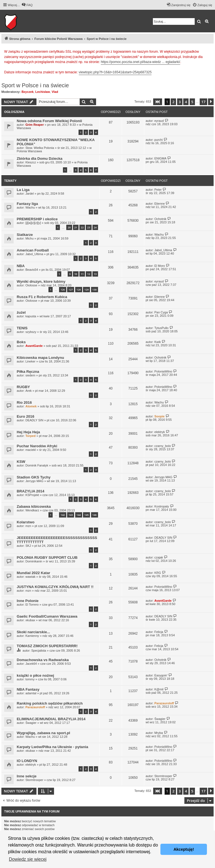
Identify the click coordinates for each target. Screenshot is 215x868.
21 (76, 227)
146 (95, 515)
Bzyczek (27, 92)
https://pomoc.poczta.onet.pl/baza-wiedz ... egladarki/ (141, 62)
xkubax (30, 620)
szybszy (31, 332)
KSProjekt (32, 495)
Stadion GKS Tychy (34, 477)
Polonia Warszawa (29, 151)
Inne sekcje (27, 776)
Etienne (159, 204)
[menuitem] (27, 5)
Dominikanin (34, 561)
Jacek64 (31, 664)
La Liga (23, 190)
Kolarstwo (26, 522)
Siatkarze (25, 235)
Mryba (159, 733)
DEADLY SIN (34, 420)
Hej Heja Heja (28, 432)
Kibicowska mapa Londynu (40, 358)
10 (76, 274)
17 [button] (203, 102)
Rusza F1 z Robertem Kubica (42, 297)
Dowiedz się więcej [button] (28, 859)
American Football (33, 250)
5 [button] (192, 102)
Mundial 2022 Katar (33, 573)
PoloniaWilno (163, 371)
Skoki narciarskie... (33, 632)
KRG (158, 573)
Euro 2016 (25, 416)
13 (95, 274)
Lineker (30, 361)
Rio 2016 (24, 402)
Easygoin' (161, 675)
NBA (21, 266)
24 (95, 227)
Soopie (159, 416)
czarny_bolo (163, 446)
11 (82, 274)
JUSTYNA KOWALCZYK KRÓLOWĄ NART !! (55, 587)
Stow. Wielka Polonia (40, 148)
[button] (158, 102)
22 (82, 227)
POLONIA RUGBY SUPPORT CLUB (47, 558)
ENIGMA (160, 158)
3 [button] (180, 102)
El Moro (160, 266)
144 (79, 515)
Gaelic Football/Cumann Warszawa (47, 616)
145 (86, 515)
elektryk (160, 432)
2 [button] (173, 102)
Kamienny (32, 636)
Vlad (55, 92)
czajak (159, 557)
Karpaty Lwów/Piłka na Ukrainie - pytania (52, 747)
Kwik (157, 342)
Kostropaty (162, 506)
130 (95, 290)
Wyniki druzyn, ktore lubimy (41, 281)
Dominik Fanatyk (37, 465)
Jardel (30, 194)
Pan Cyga (161, 312)
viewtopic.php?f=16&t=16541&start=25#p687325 (115, 72)
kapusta (31, 316)
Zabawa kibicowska (34, 506)
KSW (21, 462)
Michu (29, 238)
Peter (158, 190)
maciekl (30, 450)
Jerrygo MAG (34, 481)
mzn (28, 526)
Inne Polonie (28, 601)
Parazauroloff (35, 707)
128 (79, 290)
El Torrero (32, 605)
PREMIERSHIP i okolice (37, 219)
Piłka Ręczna (28, 372)
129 (86, 290)
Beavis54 (32, 270)
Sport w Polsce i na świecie (35, 85)
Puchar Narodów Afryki (37, 446)
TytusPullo (161, 328)
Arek (29, 391)
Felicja (159, 632)
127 (71, 290)
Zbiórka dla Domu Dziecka (40, 159)
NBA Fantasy (28, 689)
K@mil (159, 689)
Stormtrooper (34, 780)
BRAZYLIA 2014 (30, 491)
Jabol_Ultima (34, 254)
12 (89, 274)
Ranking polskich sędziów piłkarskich (50, 703)
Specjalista (39, 651)
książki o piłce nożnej (35, 675)
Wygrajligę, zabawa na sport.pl (43, 733)
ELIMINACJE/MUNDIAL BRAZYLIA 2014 (51, 719)
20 (69, 227)
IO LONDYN (27, 761)
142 (63, 515)
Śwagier (31, 723)
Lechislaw (43, 92)
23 (89, 227)
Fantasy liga (27, 204)
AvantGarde (34, 346)
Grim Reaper (35, 125)
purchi (158, 140)
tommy (30, 679)
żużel (21, 312)
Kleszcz (31, 162)
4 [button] (186, 102)
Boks (21, 342)
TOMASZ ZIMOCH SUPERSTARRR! (47, 646)
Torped (30, 436)
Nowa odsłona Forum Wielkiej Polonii (49, 121)
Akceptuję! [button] (184, 849)
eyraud (159, 121)
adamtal (31, 693)
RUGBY (23, 387)
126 (63, 290)
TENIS (22, 328)
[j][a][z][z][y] (33, 223)
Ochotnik (160, 219)
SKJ (28, 546)
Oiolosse (31, 285)
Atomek (31, 406)
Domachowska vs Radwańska (43, 660)
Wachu (30, 207)
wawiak (30, 577)
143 (71, 515)
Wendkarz (32, 510)
